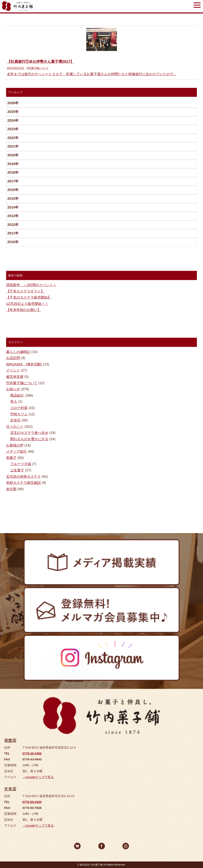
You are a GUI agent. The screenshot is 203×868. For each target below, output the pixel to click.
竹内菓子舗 (17, 6)
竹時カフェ (19, 414)
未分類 (11, 489)
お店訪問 (13, 358)
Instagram (126, 846)
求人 (14, 402)
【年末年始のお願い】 (23, 310)
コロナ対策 (19, 408)
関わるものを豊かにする (29, 439)
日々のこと (15, 427)
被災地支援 (15, 377)
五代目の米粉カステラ (23, 477)
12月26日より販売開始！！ (27, 304)
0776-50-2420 (32, 802)
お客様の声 (15, 445)
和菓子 (11, 458)
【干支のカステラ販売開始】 (29, 297)
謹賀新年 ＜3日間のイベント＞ (31, 285)
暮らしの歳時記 (18, 352)
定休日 (15, 420)
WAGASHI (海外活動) (24, 364)
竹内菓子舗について (22, 383)
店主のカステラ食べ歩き (29, 433)
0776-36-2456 (32, 753)
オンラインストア (77, 846)
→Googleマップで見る (38, 777)
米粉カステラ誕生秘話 (23, 483)
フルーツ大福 (21, 464)
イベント (13, 370)
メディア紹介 (17, 452)
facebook (102, 846)
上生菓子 (17, 470)
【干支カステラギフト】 (25, 291)
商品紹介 (17, 395)
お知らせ (13, 389)
